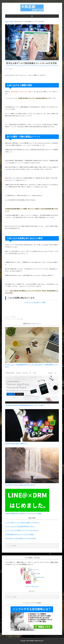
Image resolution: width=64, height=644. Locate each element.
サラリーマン (11, 319)
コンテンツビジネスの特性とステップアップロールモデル (22, 530)
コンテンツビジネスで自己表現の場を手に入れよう (20, 526)
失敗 (22, 319)
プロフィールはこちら (32, 586)
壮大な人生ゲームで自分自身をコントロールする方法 (21, 538)
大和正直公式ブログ (32, 8)
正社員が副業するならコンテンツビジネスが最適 (19, 534)
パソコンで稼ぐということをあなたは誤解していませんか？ (23, 522)
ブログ (16, 319)
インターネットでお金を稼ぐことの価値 (35, 302)
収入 (19, 319)
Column (13, 317)
